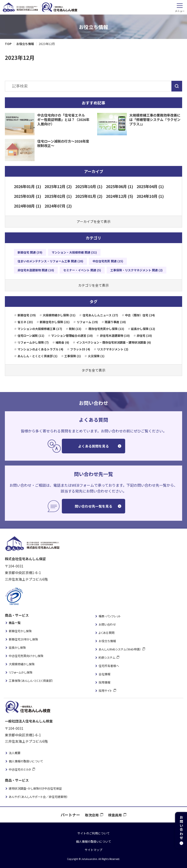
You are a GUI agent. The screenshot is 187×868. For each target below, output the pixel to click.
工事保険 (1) (73, 356)
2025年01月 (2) (89, 196)
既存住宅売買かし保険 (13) (106, 329)
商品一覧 (15, 623)
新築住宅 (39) (27, 315)
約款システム (107, 657)
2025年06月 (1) (120, 186)
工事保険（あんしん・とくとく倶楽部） (31, 681)
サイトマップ (93, 850)
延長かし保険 (17, 647)
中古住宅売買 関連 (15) (108, 261)
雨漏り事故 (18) (115, 322)
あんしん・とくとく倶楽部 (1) (37, 356)
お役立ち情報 (107, 641)
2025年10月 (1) (89, 186)
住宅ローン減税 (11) (31, 335)
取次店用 (92, 815)
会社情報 (104, 674)
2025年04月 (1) (150, 186)
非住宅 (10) (144, 335)
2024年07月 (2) (58, 206)
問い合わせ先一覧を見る (93, 506)
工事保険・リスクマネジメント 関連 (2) (136, 270)
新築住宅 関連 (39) (30, 252)
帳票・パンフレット (110, 616)
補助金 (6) (62, 342)
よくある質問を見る (93, 446)
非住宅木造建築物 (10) (115, 335)
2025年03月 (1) (28, 196)
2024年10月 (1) (150, 196)
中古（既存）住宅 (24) (140, 315)
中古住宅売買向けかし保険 (26, 656)
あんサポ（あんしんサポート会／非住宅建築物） (38, 797)
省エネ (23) (25, 322)
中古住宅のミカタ (20, 769)
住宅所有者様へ (109, 666)
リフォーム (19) (87, 322)
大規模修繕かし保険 (22, 664)
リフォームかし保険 (21, 672)
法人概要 (15, 753)
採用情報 (104, 682)
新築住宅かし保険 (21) (55, 322)
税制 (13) (75, 329)
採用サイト (105, 690)
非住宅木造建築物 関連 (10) (36, 270)
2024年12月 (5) (120, 196)
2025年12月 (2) (58, 186)
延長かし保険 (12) (143, 329)
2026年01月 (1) (28, 186)
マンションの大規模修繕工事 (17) (40, 329)
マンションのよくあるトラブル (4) (40, 349)
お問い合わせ (107, 624)
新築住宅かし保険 (20, 631)
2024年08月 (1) (28, 206)
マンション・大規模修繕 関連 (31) (74, 252)
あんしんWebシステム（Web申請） (120, 649)
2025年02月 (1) (58, 196)
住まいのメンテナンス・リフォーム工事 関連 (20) (50, 261)
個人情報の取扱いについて (26, 761)
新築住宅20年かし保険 (23, 639)
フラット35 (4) (80, 349)
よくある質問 (107, 633)
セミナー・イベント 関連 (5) (82, 270)
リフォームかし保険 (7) (33, 342)
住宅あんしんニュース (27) (100, 315)
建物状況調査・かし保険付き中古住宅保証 (35, 788)
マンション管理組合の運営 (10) (72, 335)
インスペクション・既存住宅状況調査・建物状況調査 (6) (114, 342)
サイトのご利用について (93, 833)
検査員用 (115, 815)
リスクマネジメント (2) (113, 349)
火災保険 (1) (96, 356)
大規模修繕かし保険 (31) (59, 315)
